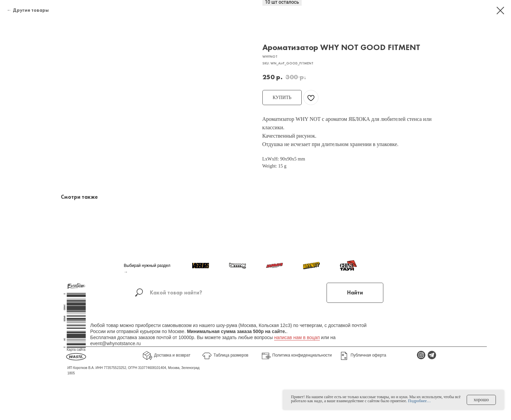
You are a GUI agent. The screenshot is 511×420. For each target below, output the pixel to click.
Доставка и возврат (172, 367)
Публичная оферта (369, 367)
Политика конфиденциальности (302, 367)
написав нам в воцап (297, 349)
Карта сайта (76, 361)
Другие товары (31, 10)
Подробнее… (420, 401)
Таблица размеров (231, 367)
